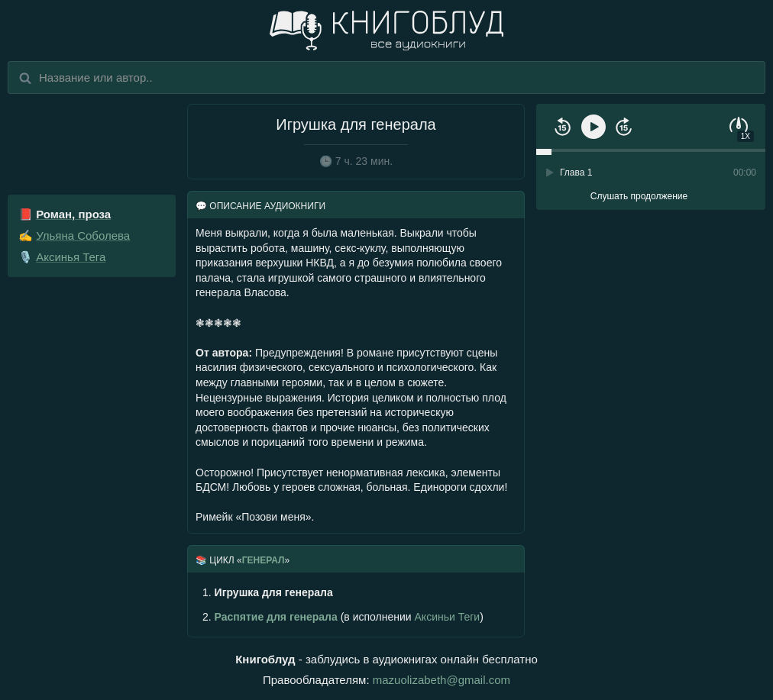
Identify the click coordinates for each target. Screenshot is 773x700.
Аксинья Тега (71, 257)
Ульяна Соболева (83, 235)
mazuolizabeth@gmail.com (441, 680)
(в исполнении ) (343, 617)
